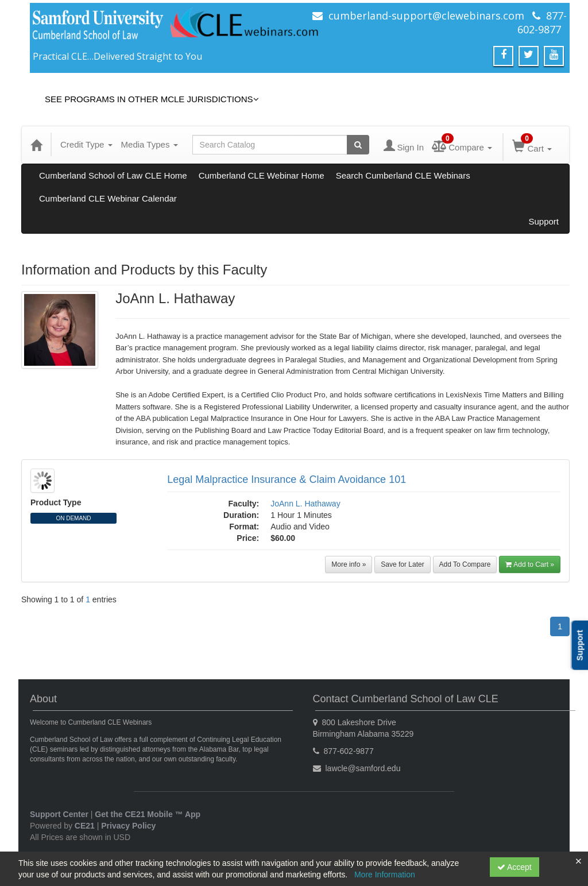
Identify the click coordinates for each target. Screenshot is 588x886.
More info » (349, 564)
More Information (385, 875)
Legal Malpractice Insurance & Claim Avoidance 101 (287, 479)
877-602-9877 (542, 22)
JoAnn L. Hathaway (305, 504)
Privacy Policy (128, 826)
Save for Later (402, 564)
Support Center (59, 814)
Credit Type (86, 144)
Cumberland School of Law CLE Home (113, 175)
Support (543, 221)
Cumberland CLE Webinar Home (262, 175)
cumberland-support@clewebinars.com (426, 16)
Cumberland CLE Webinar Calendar (108, 198)
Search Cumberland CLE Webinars (403, 175)
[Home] (36, 145)
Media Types (150, 144)
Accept (514, 867)
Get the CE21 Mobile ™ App (148, 814)
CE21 (85, 826)
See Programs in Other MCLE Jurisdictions (152, 99)
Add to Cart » (530, 564)
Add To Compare (465, 564)
